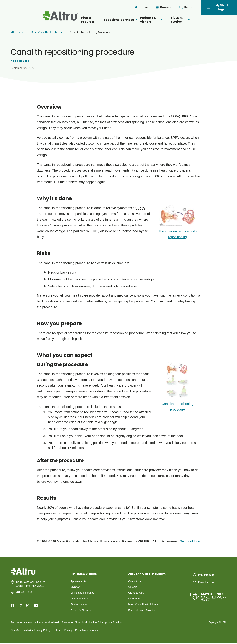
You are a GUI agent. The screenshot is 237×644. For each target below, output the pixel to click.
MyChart (76, 587)
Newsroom (134, 599)
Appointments (79, 581)
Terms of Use (190, 541)
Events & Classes (81, 611)
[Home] (141, 7)
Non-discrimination (86, 623)
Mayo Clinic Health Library (46, 32)
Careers (133, 587)
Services (124, 20)
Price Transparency (87, 631)
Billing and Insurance (83, 593)
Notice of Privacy (63, 631)
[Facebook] (13, 605)
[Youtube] (36, 605)
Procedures (20, 61)
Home (17, 32)
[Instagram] (28, 605)
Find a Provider (75, 20)
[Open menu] (132, 20)
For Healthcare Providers (143, 611)
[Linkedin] (20, 605)
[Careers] (164, 7)
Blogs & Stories (195, 20)
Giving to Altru (136, 593)
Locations (101, 20)
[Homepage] (23, 574)
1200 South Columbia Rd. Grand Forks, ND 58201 (31, 584)
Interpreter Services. (112, 623)
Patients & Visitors (157, 20)
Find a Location (80, 605)
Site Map (16, 631)
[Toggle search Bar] (187, 7)
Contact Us (135, 581)
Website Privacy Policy (37, 631)
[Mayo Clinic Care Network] (208, 593)
